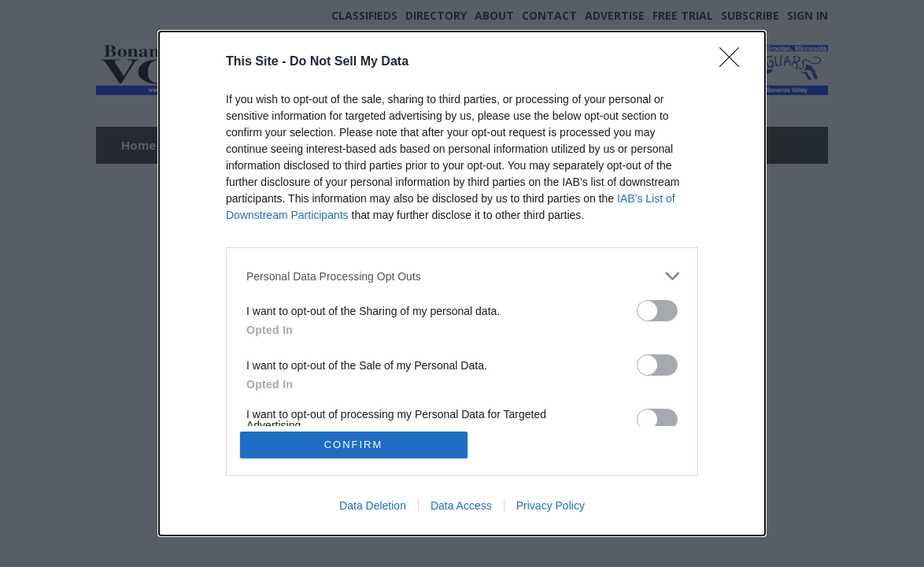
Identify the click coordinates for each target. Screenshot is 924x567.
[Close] (734, 62)
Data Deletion (373, 506)
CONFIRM (354, 445)
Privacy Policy (551, 506)
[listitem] (462, 276)
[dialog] (462, 283)
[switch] (657, 311)
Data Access (461, 506)
